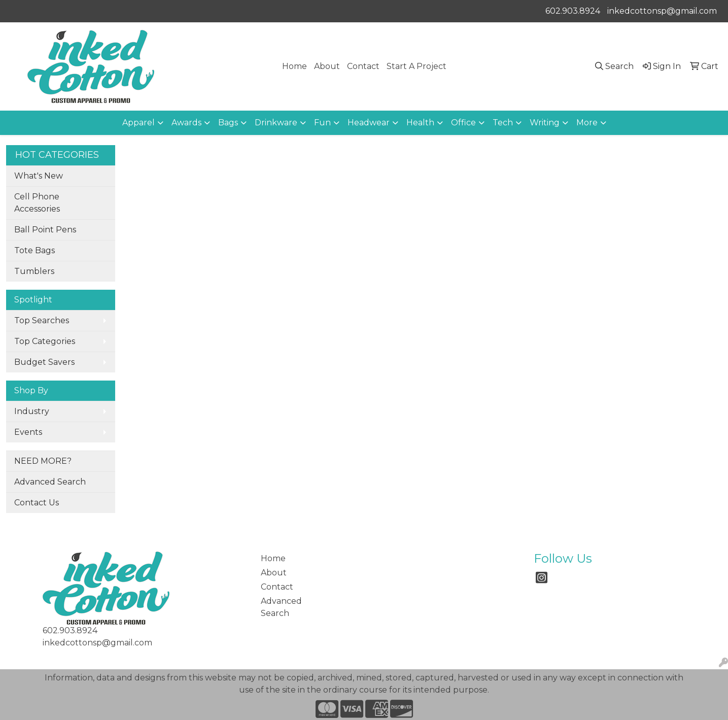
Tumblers (34, 271)
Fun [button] (322, 123)
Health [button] (420, 123)
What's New (39, 176)
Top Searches (42, 320)
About (327, 66)
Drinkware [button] (276, 123)
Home (294, 66)
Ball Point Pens (45, 230)
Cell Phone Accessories (37, 203)
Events (28, 432)
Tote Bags (34, 250)
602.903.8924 (573, 11)
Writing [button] (545, 123)
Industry (32, 411)
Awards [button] (186, 123)
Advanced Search (50, 482)
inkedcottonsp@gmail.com (662, 11)
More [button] (587, 123)
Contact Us (37, 503)
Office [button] (463, 123)
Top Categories (45, 341)
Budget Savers (44, 362)
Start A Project (417, 66)
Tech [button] (503, 123)
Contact (363, 66)
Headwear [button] (369, 123)
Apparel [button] (138, 123)
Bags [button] (228, 123)
